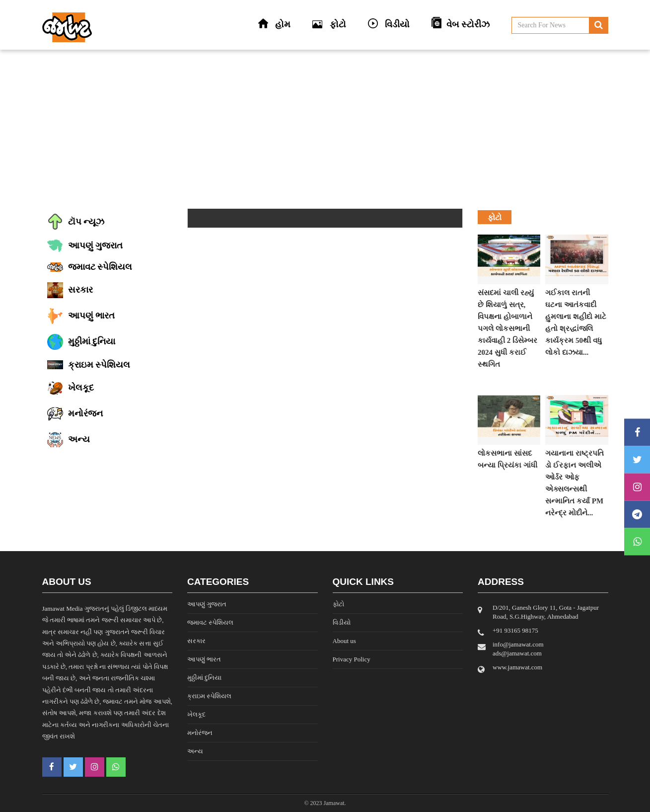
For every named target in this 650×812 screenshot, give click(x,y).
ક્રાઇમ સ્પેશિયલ (209, 696)
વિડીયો (342, 622)
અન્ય (195, 751)
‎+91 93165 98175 (515, 630)
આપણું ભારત (204, 659)
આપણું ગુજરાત (207, 604)
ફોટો (338, 604)
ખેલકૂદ (196, 714)
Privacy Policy (352, 659)
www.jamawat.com (517, 667)
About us (344, 641)
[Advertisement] (325, 129)
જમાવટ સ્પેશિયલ (210, 622)
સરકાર (196, 641)
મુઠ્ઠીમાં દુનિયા (204, 678)
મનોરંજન (200, 733)
